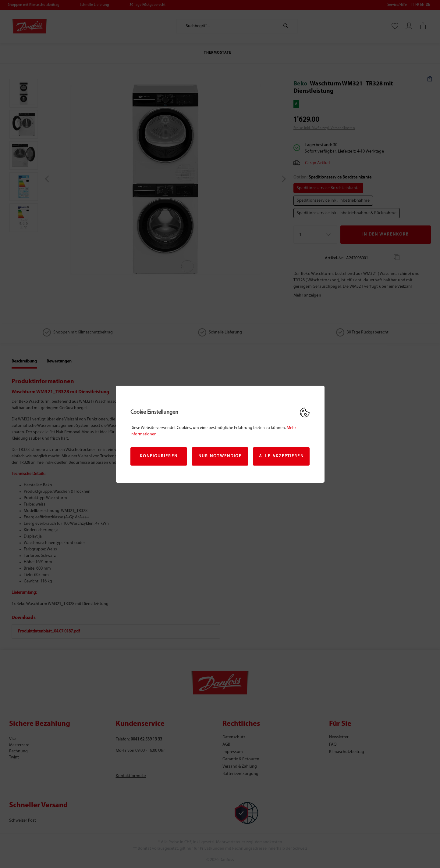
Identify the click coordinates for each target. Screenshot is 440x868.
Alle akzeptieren (281, 456)
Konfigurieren (159, 456)
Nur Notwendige (220, 456)
